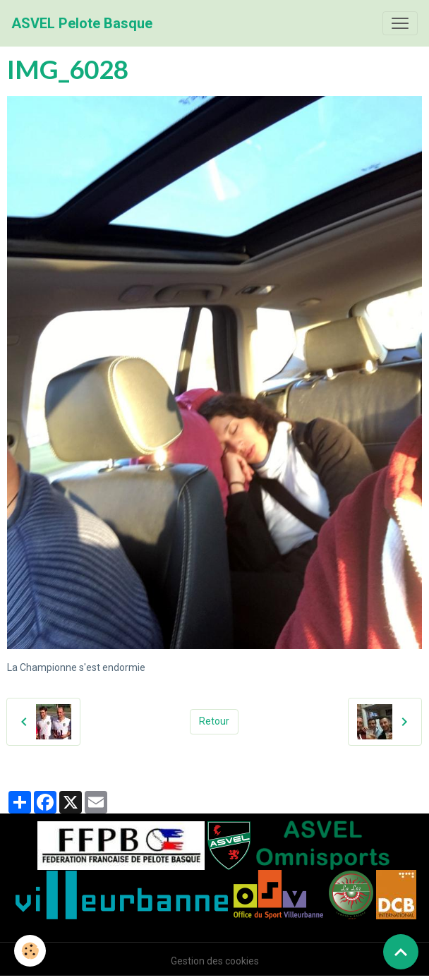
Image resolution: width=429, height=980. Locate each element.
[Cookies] (30, 951)
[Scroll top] (401, 952)
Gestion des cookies (215, 961)
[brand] (82, 23)
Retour (214, 721)
